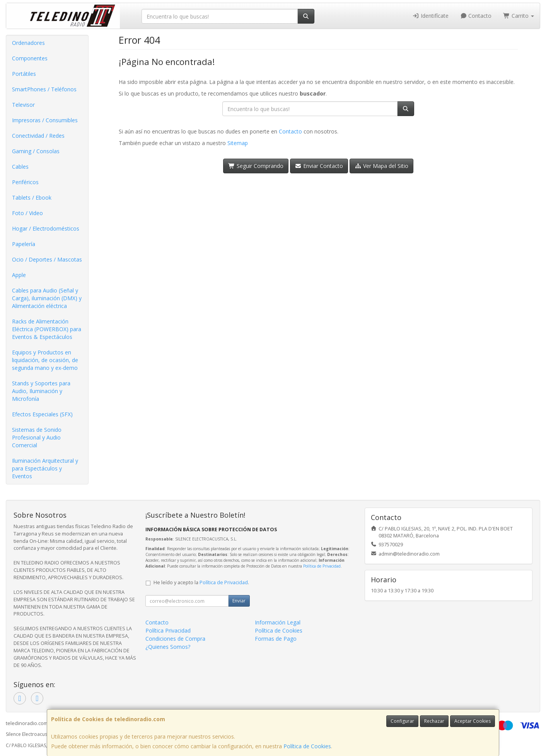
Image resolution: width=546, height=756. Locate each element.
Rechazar (434, 721)
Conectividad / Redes (38, 136)
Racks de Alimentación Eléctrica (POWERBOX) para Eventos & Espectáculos (47, 329)
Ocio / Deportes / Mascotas (47, 259)
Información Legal (278, 622)
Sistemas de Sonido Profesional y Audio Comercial (37, 437)
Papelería (24, 244)
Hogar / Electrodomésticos (46, 228)
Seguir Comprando (256, 166)
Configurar (402, 721)
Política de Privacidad (322, 566)
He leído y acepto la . (201, 582)
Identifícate (430, 16)
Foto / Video (27, 213)
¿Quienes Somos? (168, 647)
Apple (19, 275)
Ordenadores (28, 43)
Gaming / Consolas (36, 151)
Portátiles (24, 74)
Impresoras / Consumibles (45, 120)
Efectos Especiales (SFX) (42, 414)
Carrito (519, 16)
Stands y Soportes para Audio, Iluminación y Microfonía (41, 391)
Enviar (239, 601)
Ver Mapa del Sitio (381, 166)
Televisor (23, 105)
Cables (20, 167)
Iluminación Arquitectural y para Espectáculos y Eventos (45, 468)
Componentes (30, 58)
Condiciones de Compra (175, 639)
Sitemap (238, 143)
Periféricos (25, 182)
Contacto (476, 16)
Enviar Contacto (319, 166)
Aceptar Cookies (473, 721)
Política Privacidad (168, 630)
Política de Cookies (307, 746)
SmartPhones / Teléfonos (44, 89)
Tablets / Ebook (32, 198)
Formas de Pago (276, 639)
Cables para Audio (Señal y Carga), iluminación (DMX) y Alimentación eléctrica (47, 298)
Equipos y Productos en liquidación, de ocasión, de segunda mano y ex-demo (45, 360)
